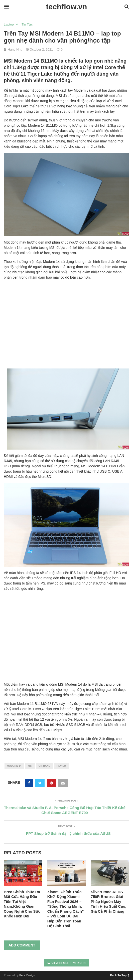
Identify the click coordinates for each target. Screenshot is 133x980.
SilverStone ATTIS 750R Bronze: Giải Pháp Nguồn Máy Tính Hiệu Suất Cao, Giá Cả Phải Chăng (108, 902)
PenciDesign (27, 975)
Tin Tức (27, 24)
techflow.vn (67, 7)
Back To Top (120, 975)
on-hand (44, 766)
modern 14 (14, 766)
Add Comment (22, 945)
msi (30, 766)
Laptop (9, 24)
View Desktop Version (67, 963)
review (61, 766)
